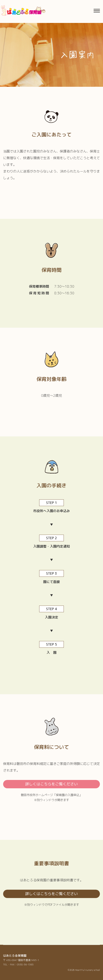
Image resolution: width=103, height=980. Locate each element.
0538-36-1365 (25, 964)
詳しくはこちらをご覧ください (51, 784)
